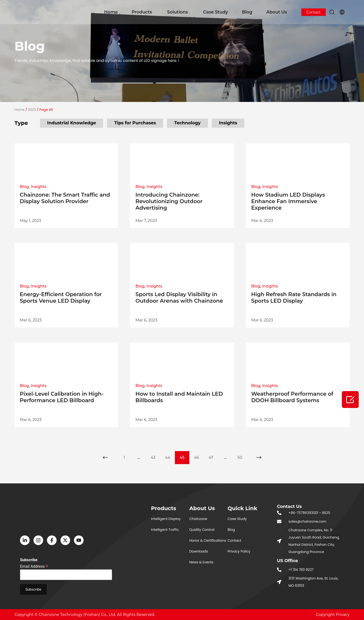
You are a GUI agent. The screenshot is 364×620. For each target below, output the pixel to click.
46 (199, 455)
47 (213, 455)
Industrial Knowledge (72, 123)
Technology (187, 123)
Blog (247, 12)
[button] (332, 12)
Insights (228, 123)
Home (111, 12)
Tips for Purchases (135, 123)
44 (170, 455)
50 (242, 455)
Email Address (34, 566)
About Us (277, 12)
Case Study (215, 12)
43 (156, 455)
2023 (32, 110)
